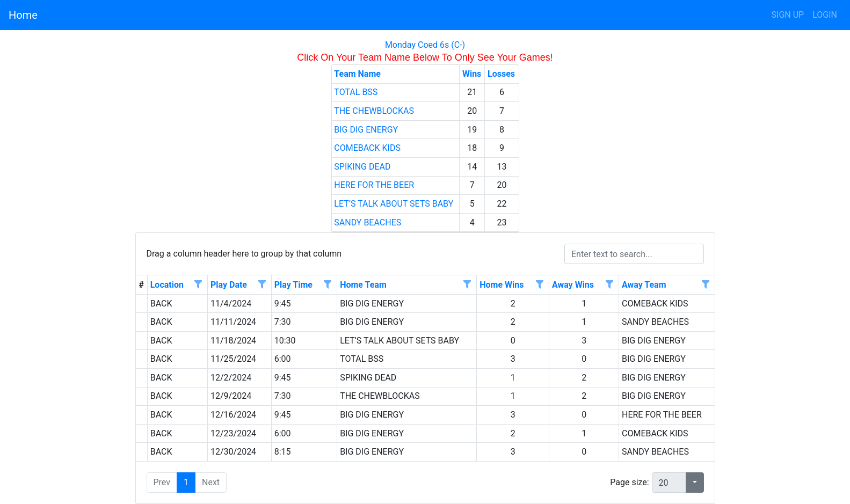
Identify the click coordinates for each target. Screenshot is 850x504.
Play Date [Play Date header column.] (229, 285)
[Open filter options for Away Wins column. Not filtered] (609, 285)
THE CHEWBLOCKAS (374, 111)
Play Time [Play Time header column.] (293, 285)
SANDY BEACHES (368, 222)
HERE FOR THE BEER (374, 185)
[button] (695, 483)
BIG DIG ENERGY (366, 130)
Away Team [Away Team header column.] (644, 285)
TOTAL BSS (356, 92)
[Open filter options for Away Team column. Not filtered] (705, 285)
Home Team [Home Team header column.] (363, 285)
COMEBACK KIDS (367, 148)
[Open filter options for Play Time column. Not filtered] (328, 285)
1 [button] (186, 482)
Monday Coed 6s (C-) (425, 45)
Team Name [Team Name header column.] (357, 74)
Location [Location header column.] (167, 285)
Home (23, 15)
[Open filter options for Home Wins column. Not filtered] (540, 285)
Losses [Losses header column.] (501, 74)
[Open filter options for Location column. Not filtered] (198, 285)
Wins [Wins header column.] (472, 74)
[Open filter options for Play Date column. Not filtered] (262, 285)
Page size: (629, 482)
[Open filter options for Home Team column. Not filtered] (467, 285)
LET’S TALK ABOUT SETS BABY (394, 204)
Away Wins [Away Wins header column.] (573, 285)
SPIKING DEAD (362, 167)
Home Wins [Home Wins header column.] (502, 285)
